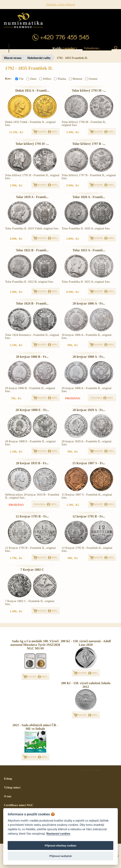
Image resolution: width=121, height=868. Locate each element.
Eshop (8, 779)
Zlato (31, 79)
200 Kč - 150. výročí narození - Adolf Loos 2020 (86, 643)
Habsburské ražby (39, 58)
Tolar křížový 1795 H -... (32, 144)
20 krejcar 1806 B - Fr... (32, 357)
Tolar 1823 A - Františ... (89, 250)
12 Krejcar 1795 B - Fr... (32, 516)
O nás (8, 796)
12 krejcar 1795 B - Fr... (89, 516)
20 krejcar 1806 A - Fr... (89, 303)
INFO (54, 132)
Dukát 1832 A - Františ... (32, 90)
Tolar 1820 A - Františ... (89, 197)
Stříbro (45, 79)
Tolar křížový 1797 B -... (89, 144)
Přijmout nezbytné (60, 856)
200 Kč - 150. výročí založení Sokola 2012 (86, 685)
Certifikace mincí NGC (19, 805)
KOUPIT (42, 132)
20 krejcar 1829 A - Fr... (89, 410)
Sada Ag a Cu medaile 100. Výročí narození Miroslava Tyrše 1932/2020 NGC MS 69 (35, 645)
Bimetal (76, 79)
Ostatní (91, 79)
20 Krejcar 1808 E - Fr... (32, 410)
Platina (60, 79)
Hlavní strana (13, 58)
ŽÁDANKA (96, 398)
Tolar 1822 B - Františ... (32, 250)
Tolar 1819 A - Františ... (32, 197)
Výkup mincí (12, 787)
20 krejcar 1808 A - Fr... (89, 357)
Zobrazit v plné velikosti (60, 4)
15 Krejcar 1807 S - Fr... (89, 463)
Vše (19, 79)
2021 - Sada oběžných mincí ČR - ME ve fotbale (35, 727)
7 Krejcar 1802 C (32, 570)
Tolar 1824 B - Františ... (32, 303)
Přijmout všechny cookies (61, 846)
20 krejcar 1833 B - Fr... (32, 463)
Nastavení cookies (58, 834)
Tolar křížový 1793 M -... (89, 90)
